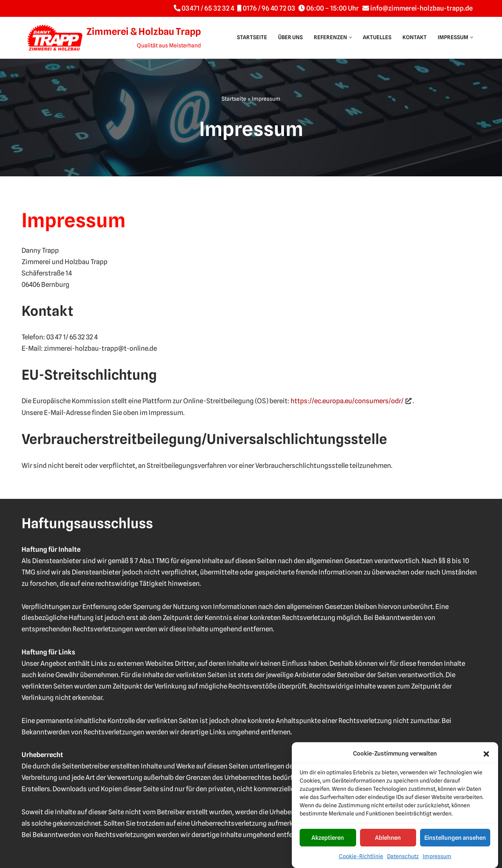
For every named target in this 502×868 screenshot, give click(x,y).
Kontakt (415, 37)
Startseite (252, 37)
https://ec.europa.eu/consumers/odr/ (347, 401)
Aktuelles (377, 37)
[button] (486, 759)
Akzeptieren (328, 843)
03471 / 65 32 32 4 (208, 8)
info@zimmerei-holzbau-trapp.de (421, 8)
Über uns (290, 37)
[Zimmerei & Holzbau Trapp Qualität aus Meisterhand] (114, 38)
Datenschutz (403, 862)
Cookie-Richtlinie (361, 862)
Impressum (437, 862)
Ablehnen (388, 843)
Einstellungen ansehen (455, 843)
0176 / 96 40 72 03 (269, 8)
